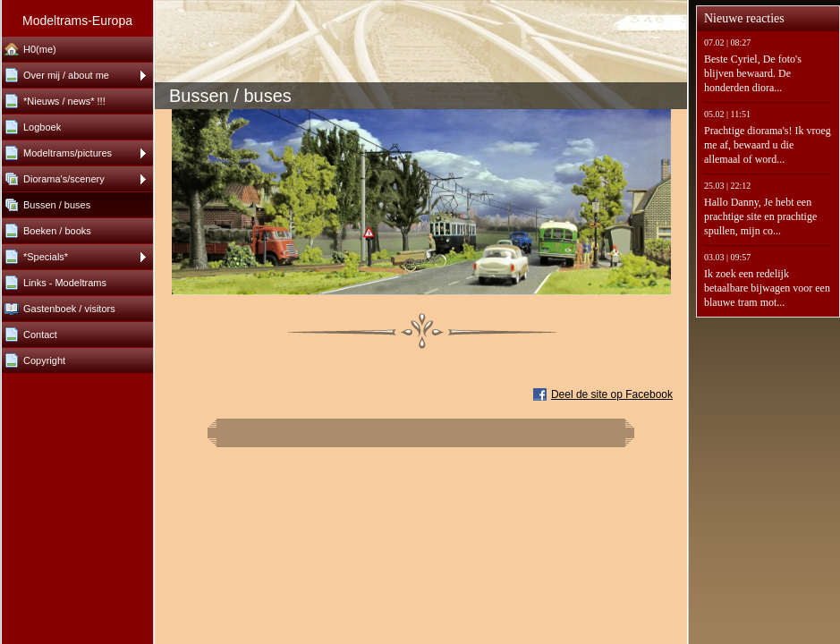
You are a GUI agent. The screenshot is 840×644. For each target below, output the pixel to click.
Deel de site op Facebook (612, 394)
